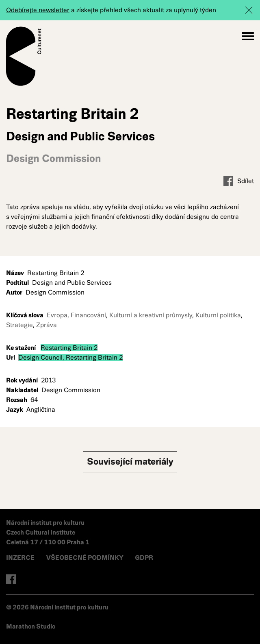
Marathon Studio (31, 626)
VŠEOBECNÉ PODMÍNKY (86, 558)
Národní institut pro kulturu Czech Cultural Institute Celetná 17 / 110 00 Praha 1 (48, 532)
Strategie (19, 325)
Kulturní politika (218, 315)
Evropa (57, 315)
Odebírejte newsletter (38, 10)
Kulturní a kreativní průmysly (151, 315)
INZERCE (20, 558)
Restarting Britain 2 (69, 348)
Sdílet (239, 181)
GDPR (144, 558)
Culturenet (24, 56)
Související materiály (130, 462)
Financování (88, 315)
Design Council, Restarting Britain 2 (70, 357)
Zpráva (47, 325)
